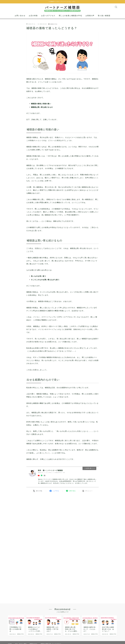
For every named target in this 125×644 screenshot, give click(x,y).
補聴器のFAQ (53, 26)
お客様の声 (90, 18)
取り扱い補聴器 (104, 18)
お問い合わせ (20, 18)
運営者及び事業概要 (14, 629)
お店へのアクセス (48, 18)
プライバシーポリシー (29, 629)
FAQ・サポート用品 (21, 623)
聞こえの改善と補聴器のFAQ (70, 18)
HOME (10, 623)
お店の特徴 (33, 18)
